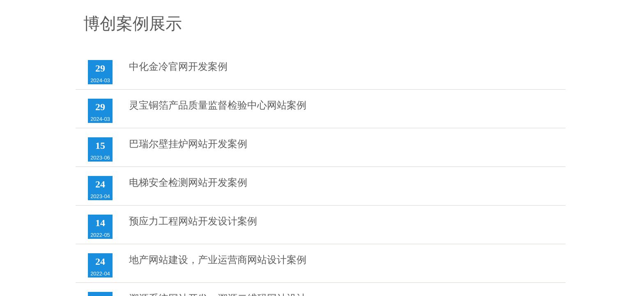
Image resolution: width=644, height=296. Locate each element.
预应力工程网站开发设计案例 (193, 221)
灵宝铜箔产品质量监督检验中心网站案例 (218, 105)
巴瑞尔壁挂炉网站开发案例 (188, 144)
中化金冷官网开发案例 (178, 67)
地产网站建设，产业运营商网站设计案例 (218, 260)
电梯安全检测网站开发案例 (188, 183)
